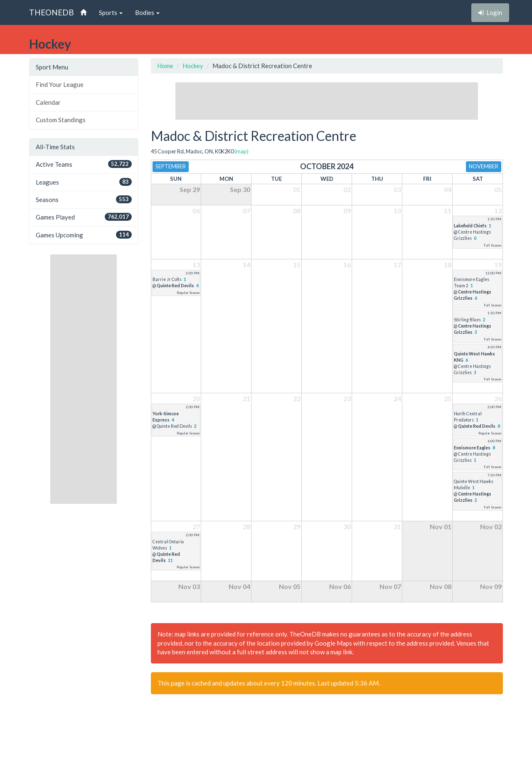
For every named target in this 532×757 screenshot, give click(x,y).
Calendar (48, 102)
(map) (241, 151)
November (484, 166)
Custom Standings (61, 120)
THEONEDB (52, 12)
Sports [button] (111, 12)
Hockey (193, 66)
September (171, 166)
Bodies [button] (147, 12)
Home (165, 66)
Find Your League (60, 84)
